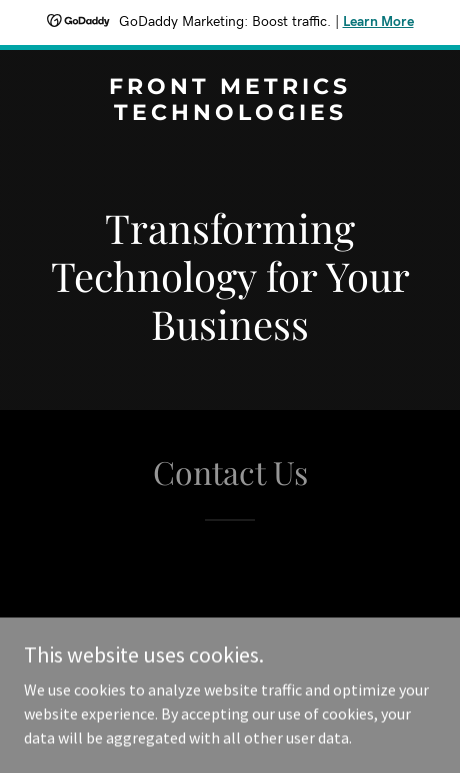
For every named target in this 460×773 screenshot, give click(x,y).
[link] (230, 114)
